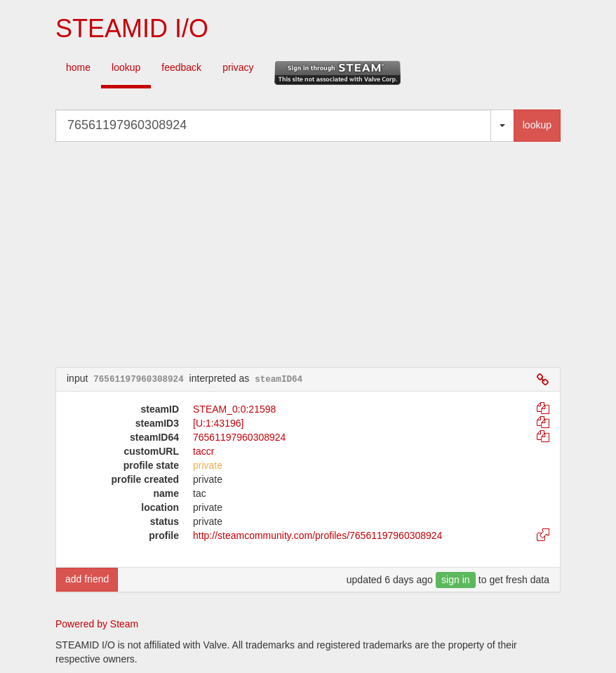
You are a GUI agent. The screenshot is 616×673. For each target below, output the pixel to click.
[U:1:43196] (218, 423)
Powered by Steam (97, 624)
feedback (181, 67)
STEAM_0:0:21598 (234, 409)
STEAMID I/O (132, 28)
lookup (126, 67)
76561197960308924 (239, 437)
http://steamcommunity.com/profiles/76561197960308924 (317, 535)
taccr (203, 451)
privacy (238, 67)
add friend (87, 579)
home (78, 67)
